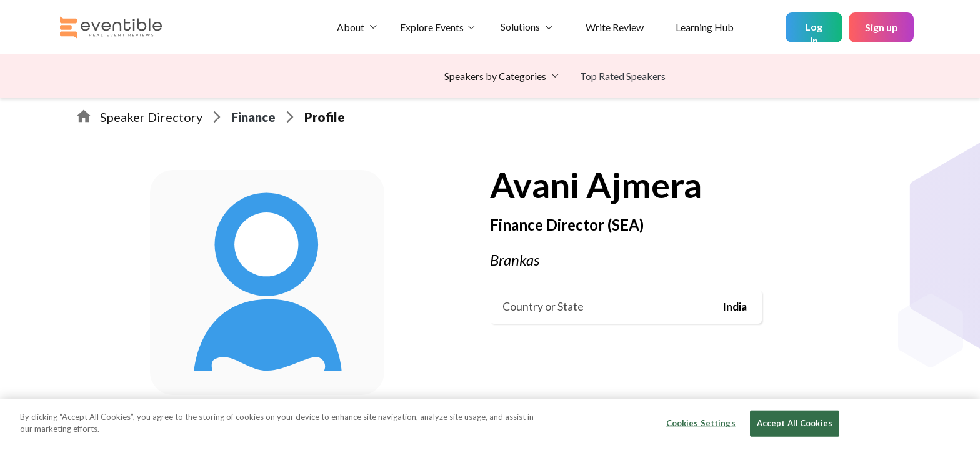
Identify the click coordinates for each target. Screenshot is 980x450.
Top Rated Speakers (623, 76)
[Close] (960, 423)
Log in (814, 32)
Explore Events (432, 27)
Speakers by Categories (495, 76)
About (351, 27)
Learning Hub (705, 27)
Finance (253, 117)
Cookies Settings (701, 423)
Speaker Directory (151, 117)
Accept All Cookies (795, 423)
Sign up (882, 27)
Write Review (615, 27)
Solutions (520, 27)
